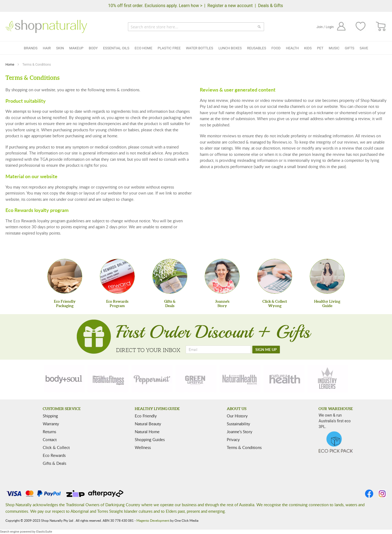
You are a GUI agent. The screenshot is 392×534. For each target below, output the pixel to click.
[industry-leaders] (328, 379)
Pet (320, 48)
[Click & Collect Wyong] (275, 276)
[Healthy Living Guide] (327, 276)
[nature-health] (284, 379)
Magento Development (153, 520)
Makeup (76, 48)
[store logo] (46, 26)
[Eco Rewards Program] (117, 276)
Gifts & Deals (54, 463)
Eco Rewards (54, 455)
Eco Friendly (146, 416)
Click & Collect (56, 447)
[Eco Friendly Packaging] (65, 276)
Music (334, 48)
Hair (47, 48)
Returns (49, 432)
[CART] (381, 27)
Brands (31, 48)
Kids (308, 48)
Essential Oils (116, 48)
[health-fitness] (108, 379)
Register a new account (230, 6)
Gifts (350, 48)
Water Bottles (200, 48)
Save (364, 48)
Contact (50, 439)
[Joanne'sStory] (222, 276)
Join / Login (325, 27)
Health (292, 48)
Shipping (50, 416)
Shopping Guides (150, 439)
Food (276, 48)
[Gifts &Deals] (170, 276)
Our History (237, 416)
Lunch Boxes (230, 48)
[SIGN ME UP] (266, 350)
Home (10, 65)
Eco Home (144, 48)
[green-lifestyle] (196, 379)
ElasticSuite (44, 532)
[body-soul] (64, 379)
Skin (60, 48)
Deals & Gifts (271, 6)
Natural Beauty (148, 424)
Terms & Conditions (244, 447)
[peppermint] (152, 379)
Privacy (233, 439)
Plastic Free (169, 48)
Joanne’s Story (240, 432)
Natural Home (147, 432)
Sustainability (238, 424)
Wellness (143, 447)
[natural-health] (240, 379)
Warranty (51, 424)
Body (93, 48)
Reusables (256, 48)
